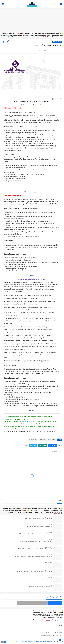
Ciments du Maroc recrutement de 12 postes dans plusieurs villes (36, 541)
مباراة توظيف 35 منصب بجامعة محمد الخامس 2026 (39, 526)
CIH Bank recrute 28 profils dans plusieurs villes (40, 579)
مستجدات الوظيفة (33, 440)
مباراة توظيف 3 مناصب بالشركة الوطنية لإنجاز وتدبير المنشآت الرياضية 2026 (34, 572)
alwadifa (60, 630)
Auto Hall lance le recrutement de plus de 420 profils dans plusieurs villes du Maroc (31, 564)
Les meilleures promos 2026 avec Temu (51, 636)
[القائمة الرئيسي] (61, 4)
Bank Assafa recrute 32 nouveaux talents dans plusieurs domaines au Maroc (33, 557)
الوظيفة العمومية (57, 42)
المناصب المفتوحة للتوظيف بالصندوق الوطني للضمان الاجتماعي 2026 (35, 549)
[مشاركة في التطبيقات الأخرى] (26, 446)
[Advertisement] (32, 21)
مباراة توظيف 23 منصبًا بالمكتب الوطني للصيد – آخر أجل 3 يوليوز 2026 (35, 534)
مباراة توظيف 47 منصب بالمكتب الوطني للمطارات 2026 (38, 519)
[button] (52, 446)
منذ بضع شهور (48, 517)
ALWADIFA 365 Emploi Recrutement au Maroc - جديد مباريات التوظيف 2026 (32, 642)
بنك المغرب (42, 440)
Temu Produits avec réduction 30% (52, 633)
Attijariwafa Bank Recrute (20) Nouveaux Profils (40, 587)
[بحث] (3, 4)
